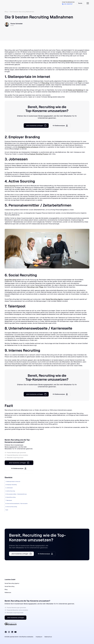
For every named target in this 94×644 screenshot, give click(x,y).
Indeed (80, 81)
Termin (80, 3)
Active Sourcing (10, 186)
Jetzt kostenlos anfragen (16, 618)
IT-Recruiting (45, 83)
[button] (87, 3)
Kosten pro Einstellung (75, 90)
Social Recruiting (10, 280)
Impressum (39, 637)
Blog (6, 589)
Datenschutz (48, 637)
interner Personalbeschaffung (63, 61)
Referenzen (8, 593)
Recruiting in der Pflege (35, 287)
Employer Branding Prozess (39, 154)
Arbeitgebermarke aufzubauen (28, 147)
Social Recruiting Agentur (55, 299)
